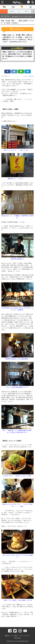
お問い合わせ (18, 638)
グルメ (19, 11)
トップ (4, 11)
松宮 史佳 (31, 76)
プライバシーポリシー (25, 636)
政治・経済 (11, 11)
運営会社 (7, 636)
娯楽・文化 (27, 11)
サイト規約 (14, 636)
